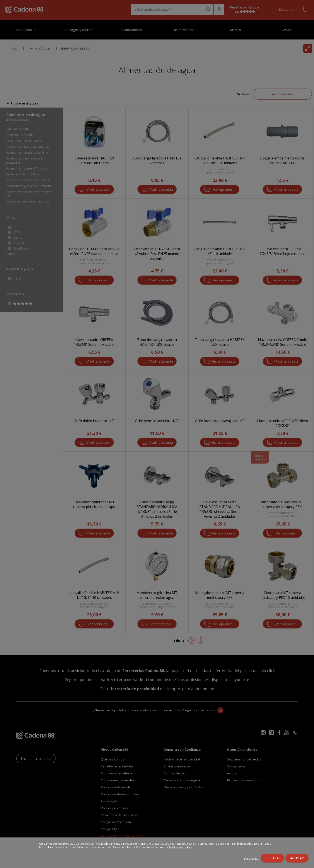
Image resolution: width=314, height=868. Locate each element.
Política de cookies (180, 847)
